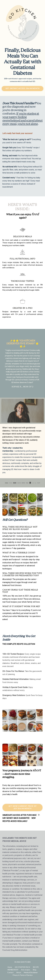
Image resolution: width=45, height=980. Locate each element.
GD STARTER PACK (22, 967)
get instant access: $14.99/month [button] (23, 89)
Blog (35, 970)
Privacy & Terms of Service (23, 975)
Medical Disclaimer (31, 972)
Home (10, 967)
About (19, 972)
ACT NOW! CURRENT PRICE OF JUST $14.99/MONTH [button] (23, 807)
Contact (10, 972)
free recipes (26, 970)
